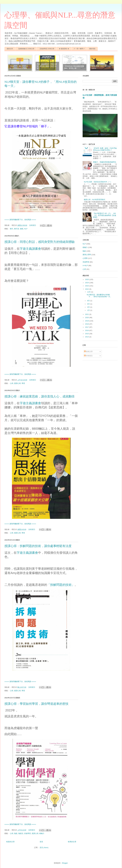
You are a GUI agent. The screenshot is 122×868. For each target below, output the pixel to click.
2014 (87, 337)
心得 (12, 383)
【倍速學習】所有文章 (47, 49)
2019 (87, 321)
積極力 (42, 833)
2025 (87, 279)
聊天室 (17, 229)
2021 (87, 314)
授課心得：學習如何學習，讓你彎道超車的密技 (36, 704)
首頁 (41, 842)
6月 (89, 304)
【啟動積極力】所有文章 (26, 49)
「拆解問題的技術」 (61, 585)
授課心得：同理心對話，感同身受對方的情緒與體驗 (40, 242)
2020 (87, 318)
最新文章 (10, 49)
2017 (87, 327)
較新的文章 (10, 842)
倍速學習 (27, 833)
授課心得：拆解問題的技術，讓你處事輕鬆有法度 (38, 546)
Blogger (65, 863)
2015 (87, 334)
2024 (87, 283)
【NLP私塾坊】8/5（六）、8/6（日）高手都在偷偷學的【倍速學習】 (105, 215)
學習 (23, 383)
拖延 (16, 833)
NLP (26, 229)
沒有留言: (33, 225)
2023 (87, 286)
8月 (89, 301)
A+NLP (85, 266)
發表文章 (88, 351)
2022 (87, 289)
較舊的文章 (72, 842)
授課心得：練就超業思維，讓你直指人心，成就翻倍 (40, 396)
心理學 (85, 258)
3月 (89, 307)
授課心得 (17, 383)
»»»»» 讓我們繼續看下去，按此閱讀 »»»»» (20, 220)
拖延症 (21, 833)
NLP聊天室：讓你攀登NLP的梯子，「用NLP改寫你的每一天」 (99, 296)
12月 (89, 292)
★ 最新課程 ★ (64, 49)
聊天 (12, 229)
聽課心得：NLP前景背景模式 (95, 200)
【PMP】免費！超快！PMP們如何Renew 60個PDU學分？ (105, 149)
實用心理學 (87, 255)
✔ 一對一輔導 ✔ (79, 49)
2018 (87, 324)
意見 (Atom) (44, 848)
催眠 (22, 229)
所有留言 (88, 356)
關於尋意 (92, 49)
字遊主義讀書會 (30, 249)
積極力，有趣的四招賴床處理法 (105, 162)
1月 (89, 310)
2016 (87, 330)
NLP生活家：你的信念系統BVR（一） (98, 182)
